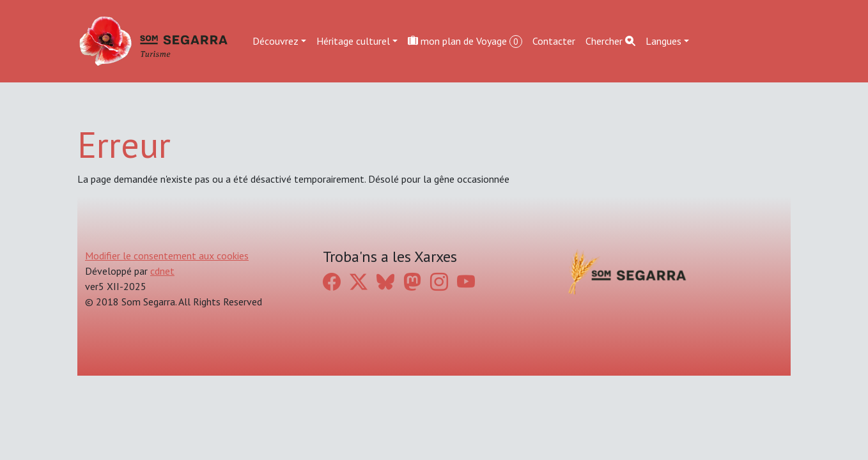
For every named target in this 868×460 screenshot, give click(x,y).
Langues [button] (663, 41)
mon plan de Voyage (465, 41)
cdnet (162, 271)
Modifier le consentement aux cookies (167, 256)
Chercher (610, 41)
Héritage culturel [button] (353, 41)
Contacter (554, 41)
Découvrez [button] (275, 41)
